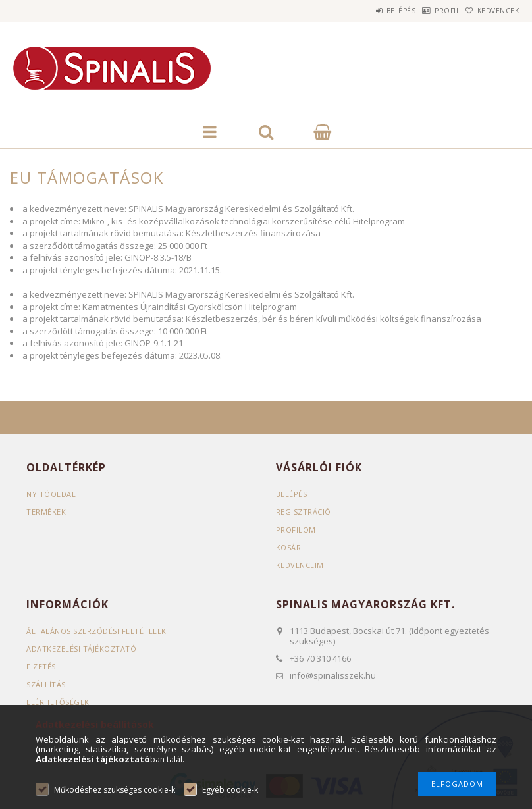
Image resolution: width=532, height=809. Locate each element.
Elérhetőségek (58, 702)
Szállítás (46, 684)
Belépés (367, 11)
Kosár (289, 547)
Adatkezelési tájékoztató (81, 649)
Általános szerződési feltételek (96, 631)
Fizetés (41, 666)
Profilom (296, 530)
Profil (427, 11)
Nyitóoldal (51, 494)
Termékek (46, 512)
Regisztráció (304, 512)
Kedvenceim (300, 565)
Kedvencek (491, 11)
